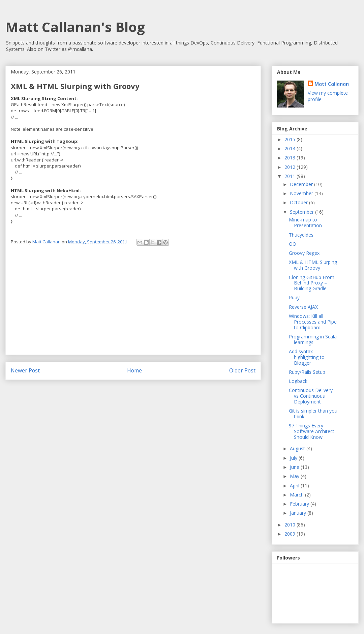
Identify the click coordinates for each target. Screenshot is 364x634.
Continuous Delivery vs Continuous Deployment (311, 396)
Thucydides (301, 235)
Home (134, 370)
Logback (298, 381)
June (295, 467)
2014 (291, 148)
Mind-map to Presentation (305, 222)
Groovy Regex (304, 253)
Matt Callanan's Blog (75, 27)
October (299, 202)
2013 (291, 158)
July (294, 458)
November (302, 193)
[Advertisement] (133, 307)
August (298, 448)
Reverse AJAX (303, 307)
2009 (291, 534)
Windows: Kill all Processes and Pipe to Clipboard (313, 322)
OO (293, 244)
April (295, 486)
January (299, 513)
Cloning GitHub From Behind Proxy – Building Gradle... (312, 283)
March (297, 495)
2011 (291, 176)
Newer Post (25, 370)
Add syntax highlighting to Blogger (307, 357)
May (295, 476)
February (300, 504)
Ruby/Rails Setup (307, 372)
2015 (291, 139)
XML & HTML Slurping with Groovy (313, 265)
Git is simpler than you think (313, 414)
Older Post (242, 370)
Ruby (294, 297)
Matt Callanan (332, 84)
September (302, 212)
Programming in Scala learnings (313, 339)
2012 (291, 167)
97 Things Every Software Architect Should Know (312, 431)
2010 (291, 525)
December (302, 184)
